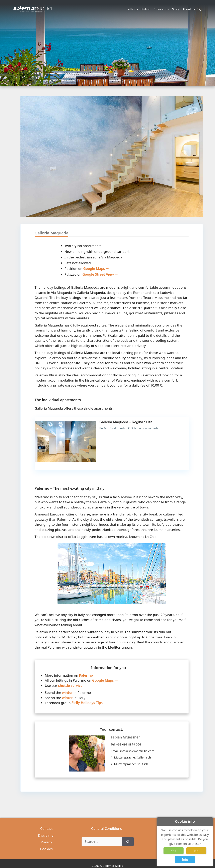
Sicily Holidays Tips (87, 703)
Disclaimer (46, 835)
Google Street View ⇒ (100, 274)
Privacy (46, 842)
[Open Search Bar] (199, 9)
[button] (200, 173)
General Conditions (106, 828)
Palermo (86, 675)
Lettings (132, 9)
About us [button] (189, 9)
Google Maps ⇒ (96, 269)
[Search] (128, 842)
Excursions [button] (162, 9)
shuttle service (70, 686)
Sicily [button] (176, 9)
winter (67, 693)
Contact (46, 828)
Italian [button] (146, 9)
